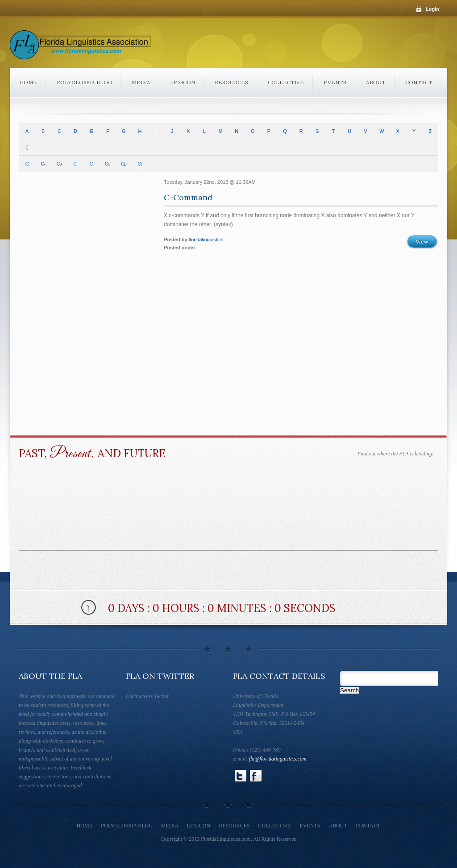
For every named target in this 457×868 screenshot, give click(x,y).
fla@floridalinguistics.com (278, 759)
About (376, 82)
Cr (139, 164)
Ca (59, 164)
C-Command (188, 197)
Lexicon (183, 82)
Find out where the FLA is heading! (396, 454)
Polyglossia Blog (84, 82)
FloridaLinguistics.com (226, 839)
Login (432, 9)
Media (141, 82)
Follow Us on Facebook (256, 776)
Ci (75, 164)
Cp (124, 164)
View (422, 242)
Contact (419, 82)
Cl (91, 164)
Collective (286, 82)
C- (43, 164)
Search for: (355, 667)
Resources (231, 82)
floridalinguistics (206, 240)
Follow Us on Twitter (241, 776)
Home (28, 82)
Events (335, 82)
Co (108, 164)
